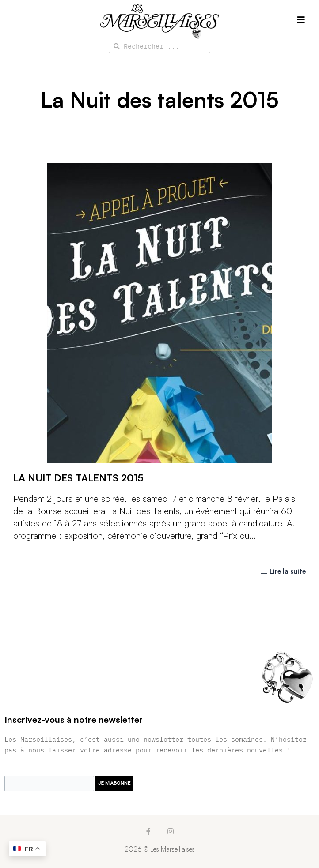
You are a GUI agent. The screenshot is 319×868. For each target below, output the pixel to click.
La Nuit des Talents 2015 (78, 478)
